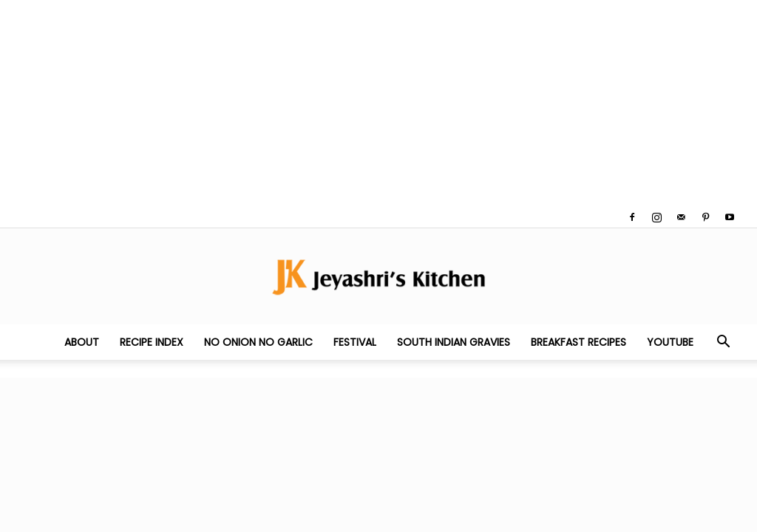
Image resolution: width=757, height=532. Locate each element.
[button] (723, 343)
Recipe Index (152, 342)
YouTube (670, 342)
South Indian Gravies (454, 342)
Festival (355, 342)
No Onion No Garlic (258, 342)
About (82, 342)
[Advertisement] (378, 103)
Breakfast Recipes (578, 342)
